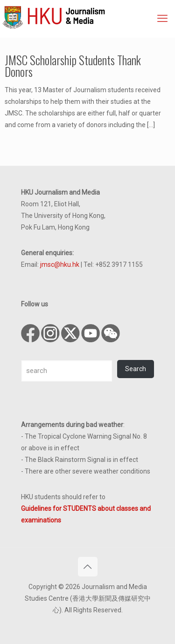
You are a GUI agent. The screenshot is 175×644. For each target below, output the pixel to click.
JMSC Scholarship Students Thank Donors (73, 66)
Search (136, 369)
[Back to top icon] (88, 567)
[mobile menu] (162, 19)
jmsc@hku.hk (60, 264)
